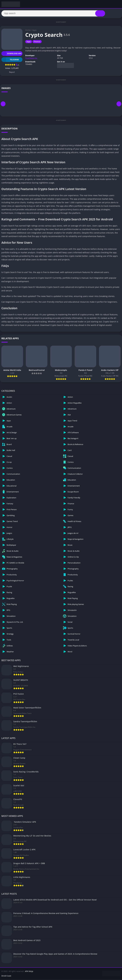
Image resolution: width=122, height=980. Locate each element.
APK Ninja (29, 972)
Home (28, 31)
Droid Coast (6, 976)
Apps (34, 31)
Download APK (11, 54)
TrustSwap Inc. (31, 59)
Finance (37, 42)
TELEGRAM (10, 60)
